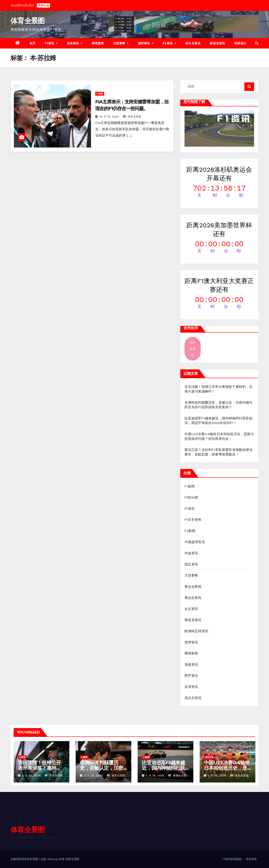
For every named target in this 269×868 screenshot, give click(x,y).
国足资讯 (191, 564)
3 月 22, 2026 (31, 776)
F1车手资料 (193, 520)
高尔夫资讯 (193, 43)
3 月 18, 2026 (155, 776)
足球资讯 (75, 43)
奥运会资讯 (193, 598)
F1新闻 (100, 94)
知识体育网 (193, 349)
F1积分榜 (191, 497)
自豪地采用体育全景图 (25, 859)
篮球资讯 (146, 43)
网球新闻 (98, 43)
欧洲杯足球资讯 (196, 631)
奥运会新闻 (193, 587)
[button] (257, 43)
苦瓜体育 (251, 859)
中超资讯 (191, 553)
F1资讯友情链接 (232, 859)
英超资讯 (191, 665)
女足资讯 (191, 609)
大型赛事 (121, 43)
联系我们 (240, 43)
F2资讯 (169, 43)
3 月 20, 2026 (93, 776)
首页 (32, 43)
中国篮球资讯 (195, 542)
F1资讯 (51, 43)
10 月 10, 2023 (109, 117)
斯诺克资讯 (217, 43)
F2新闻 (190, 531)
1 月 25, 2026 (217, 776)
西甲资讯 (191, 676)
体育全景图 (28, 21)
